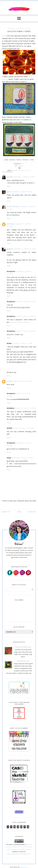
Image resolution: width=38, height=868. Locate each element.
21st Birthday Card (23, 661)
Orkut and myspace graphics (20, 322)
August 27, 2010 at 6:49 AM (26, 331)
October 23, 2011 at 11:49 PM (23, 428)
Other (32, 160)
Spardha (10, 177)
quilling (28, 170)
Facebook (12, 160)
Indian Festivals (18, 170)
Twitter (19, 160)
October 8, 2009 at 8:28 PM (26, 316)
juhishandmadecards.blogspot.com (19, 854)
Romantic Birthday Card (23, 647)
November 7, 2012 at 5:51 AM (22, 458)
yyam (9, 192)
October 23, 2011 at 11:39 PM (25, 408)
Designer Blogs (24, 867)
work (11, 844)
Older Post (32, 512)
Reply (9, 186)
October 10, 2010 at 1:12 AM (22, 343)
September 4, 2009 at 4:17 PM (25, 249)
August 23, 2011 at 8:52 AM (23, 381)
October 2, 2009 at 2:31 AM (26, 302)
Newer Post (6, 512)
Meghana (10, 249)
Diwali (4, 36)
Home (19, 512)
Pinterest (25, 160)
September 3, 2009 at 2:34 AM (24, 177)
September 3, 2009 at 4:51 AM (22, 192)
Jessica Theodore (13, 206)
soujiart (10, 381)
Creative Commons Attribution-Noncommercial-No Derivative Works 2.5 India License (19, 847)
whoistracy (11, 224)
